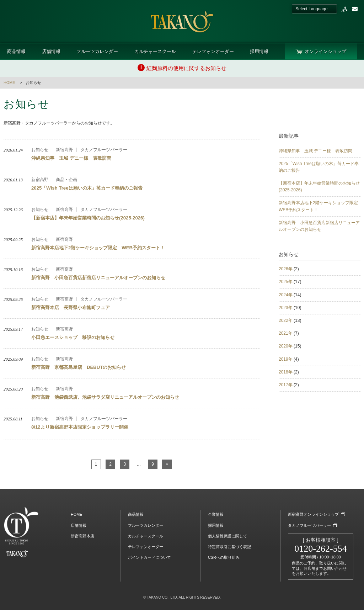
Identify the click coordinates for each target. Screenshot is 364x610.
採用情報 (259, 51)
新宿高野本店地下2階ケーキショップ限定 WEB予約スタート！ (320, 206)
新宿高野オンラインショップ (313, 514)
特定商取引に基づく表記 (229, 547)
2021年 (286, 333)
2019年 (286, 359)
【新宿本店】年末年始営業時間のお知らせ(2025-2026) (319, 187)
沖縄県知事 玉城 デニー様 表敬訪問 (315, 151)
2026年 (286, 269)
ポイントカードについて (149, 557)
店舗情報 (51, 51)
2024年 (286, 295)
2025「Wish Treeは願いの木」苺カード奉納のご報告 (319, 167)
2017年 (286, 385)
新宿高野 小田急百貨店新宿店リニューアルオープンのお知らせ (319, 226)
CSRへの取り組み (224, 557)
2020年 (286, 346)
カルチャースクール (155, 51)
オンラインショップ (325, 51)
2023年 (286, 308)
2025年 (286, 282)
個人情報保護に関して (227, 536)
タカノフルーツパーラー (309, 525)
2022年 (286, 320)
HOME (9, 83)
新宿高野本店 (82, 536)
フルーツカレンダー (97, 51)
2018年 (286, 372)
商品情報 (16, 51)
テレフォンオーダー (213, 51)
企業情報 (216, 514)
